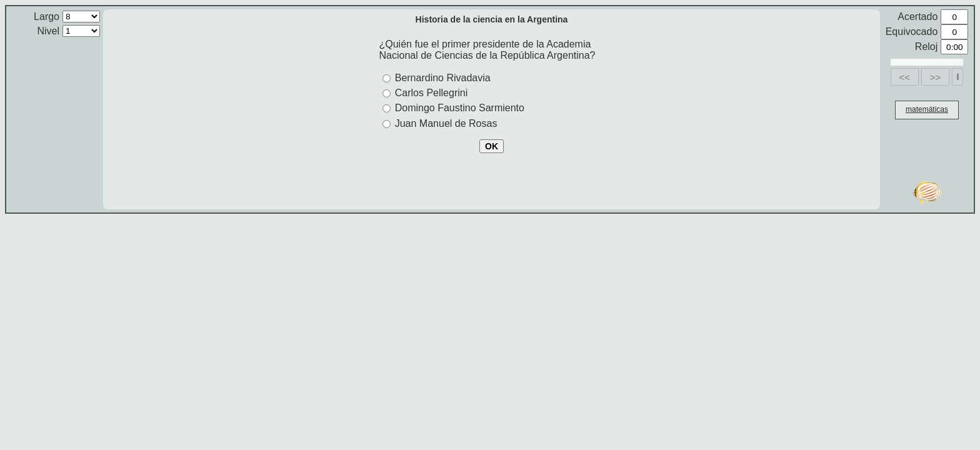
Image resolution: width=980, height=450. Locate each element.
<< (905, 77)
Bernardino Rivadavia (443, 78)
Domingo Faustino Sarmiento (460, 108)
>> (936, 77)
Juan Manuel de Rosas (446, 123)
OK (492, 146)
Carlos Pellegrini (432, 93)
